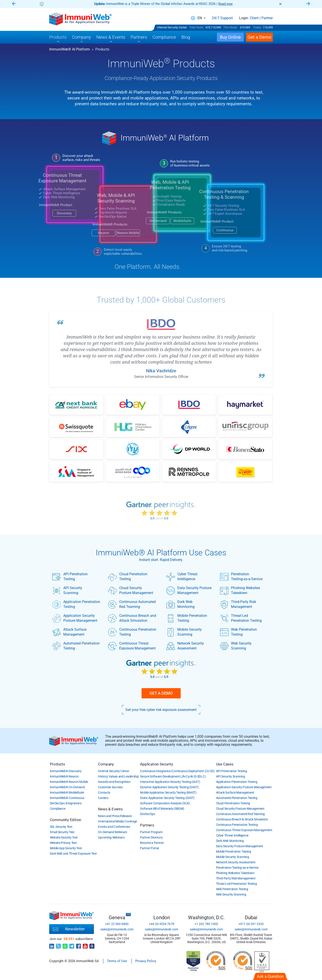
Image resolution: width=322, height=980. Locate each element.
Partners (147, 825)
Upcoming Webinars (111, 837)
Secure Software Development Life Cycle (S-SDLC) (173, 776)
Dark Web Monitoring (180, 604)
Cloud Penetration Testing (128, 577)
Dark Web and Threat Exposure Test (73, 854)
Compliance (58, 809)
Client (254, 18)
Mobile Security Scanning (184, 632)
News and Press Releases (115, 816)
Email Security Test (62, 832)
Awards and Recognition (114, 782)
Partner (267, 18)
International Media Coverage (118, 821)
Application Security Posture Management (75, 618)
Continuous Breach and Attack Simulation (132, 618)
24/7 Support (222, 18)
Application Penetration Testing (76, 604)
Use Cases (225, 764)
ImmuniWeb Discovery (66, 771)
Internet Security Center (172, 27)
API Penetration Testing (70, 577)
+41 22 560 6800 (117, 924)
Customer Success (110, 787)
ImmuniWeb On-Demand (67, 787)
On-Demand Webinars (112, 832)
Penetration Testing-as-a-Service (241, 577)
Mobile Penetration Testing (187, 618)
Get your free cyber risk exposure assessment (161, 710)
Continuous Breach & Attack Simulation (242, 819)
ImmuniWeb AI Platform (70, 49)
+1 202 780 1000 (206, 924)
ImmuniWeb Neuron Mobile (69, 782)
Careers (103, 798)
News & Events (110, 809)
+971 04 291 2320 (251, 924)
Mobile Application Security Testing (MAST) (168, 792)
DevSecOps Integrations (66, 803)
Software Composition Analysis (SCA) (165, 803)
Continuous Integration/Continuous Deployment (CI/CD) (177, 771)
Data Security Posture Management (189, 590)
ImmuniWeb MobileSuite (67, 792)
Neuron (78, 233)
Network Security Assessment (185, 646)
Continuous (199, 230)
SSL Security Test (61, 827)
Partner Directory (151, 837)
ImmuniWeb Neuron (64, 776)
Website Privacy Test (63, 843)
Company (106, 764)
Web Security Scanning (236, 646)
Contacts (104, 792)
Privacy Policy (146, 961)
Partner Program (151, 832)
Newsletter (69, 929)
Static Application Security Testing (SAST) (167, 798)
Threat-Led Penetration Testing (241, 618)
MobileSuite (157, 221)
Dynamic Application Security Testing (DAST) (169, 787)
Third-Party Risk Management (238, 604)
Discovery (38, 213)
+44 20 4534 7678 (162, 924)
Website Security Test (64, 837)
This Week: (231, 27)
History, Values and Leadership (118, 776)
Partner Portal (149, 848)
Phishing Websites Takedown (240, 590)
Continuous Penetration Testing (132, 632)
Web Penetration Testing (238, 632)
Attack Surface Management (69, 632)
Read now (226, 4)
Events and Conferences (114, 827)
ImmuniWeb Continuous (67, 798)
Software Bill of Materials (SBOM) (162, 809)
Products (57, 764)
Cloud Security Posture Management (131, 590)
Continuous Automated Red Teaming (132, 604)
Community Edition (66, 820)
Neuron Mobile (102, 233)
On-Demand (132, 221)
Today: (257, 27)
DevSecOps (147, 814)
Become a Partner (152, 843)
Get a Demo (161, 693)
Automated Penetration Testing (76, 646)
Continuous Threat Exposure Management (132, 646)
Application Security (156, 764)
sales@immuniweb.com (117, 929)
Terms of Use (117, 961)
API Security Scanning (67, 590)
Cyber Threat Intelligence (182, 577)
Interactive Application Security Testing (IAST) (170, 782)
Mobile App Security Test (66, 848)
